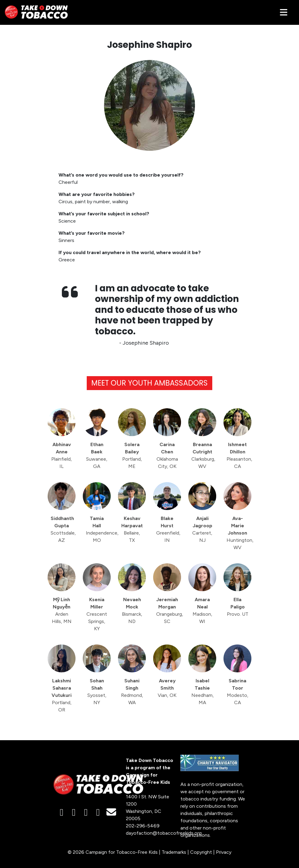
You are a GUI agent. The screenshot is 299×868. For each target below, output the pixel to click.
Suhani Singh (132, 692)
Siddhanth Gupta (63, 529)
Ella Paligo (238, 607)
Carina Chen (167, 455)
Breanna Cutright (203, 455)
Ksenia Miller (97, 614)
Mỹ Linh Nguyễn (62, 610)
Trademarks (174, 852)
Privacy (224, 852)
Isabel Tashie (203, 692)
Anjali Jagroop (202, 529)
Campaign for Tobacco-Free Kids (122, 852)
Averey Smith (167, 688)
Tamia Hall (98, 529)
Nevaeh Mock (132, 610)
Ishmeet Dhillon (239, 455)
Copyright (201, 852)
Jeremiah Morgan (169, 610)
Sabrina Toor (238, 692)
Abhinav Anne (62, 455)
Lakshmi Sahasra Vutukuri (62, 695)
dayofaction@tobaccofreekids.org (164, 833)
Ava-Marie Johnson (239, 533)
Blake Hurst (168, 529)
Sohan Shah (97, 692)
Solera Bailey (132, 455)
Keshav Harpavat (132, 529)
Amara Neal (202, 610)
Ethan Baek (97, 455)
